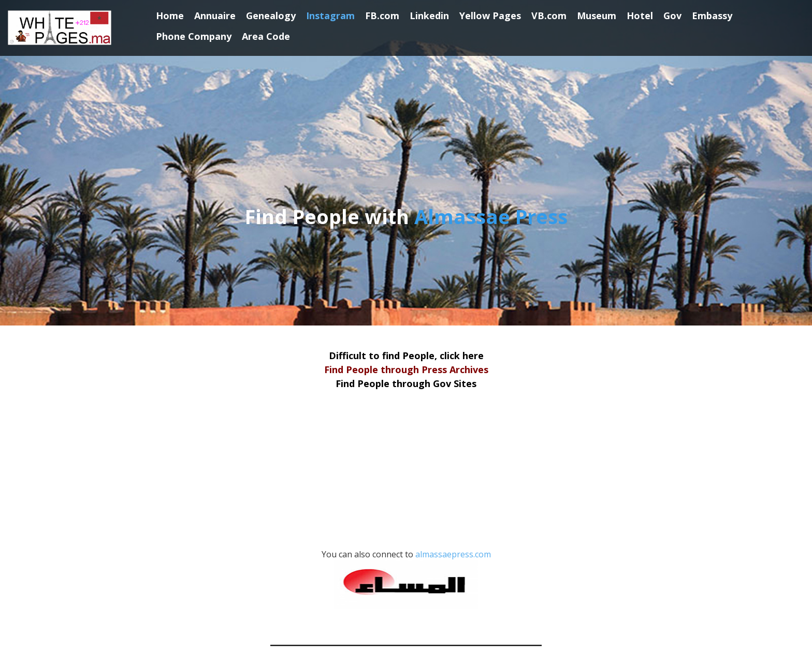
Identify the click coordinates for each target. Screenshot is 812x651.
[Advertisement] (406, 475)
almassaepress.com (412, 579)
